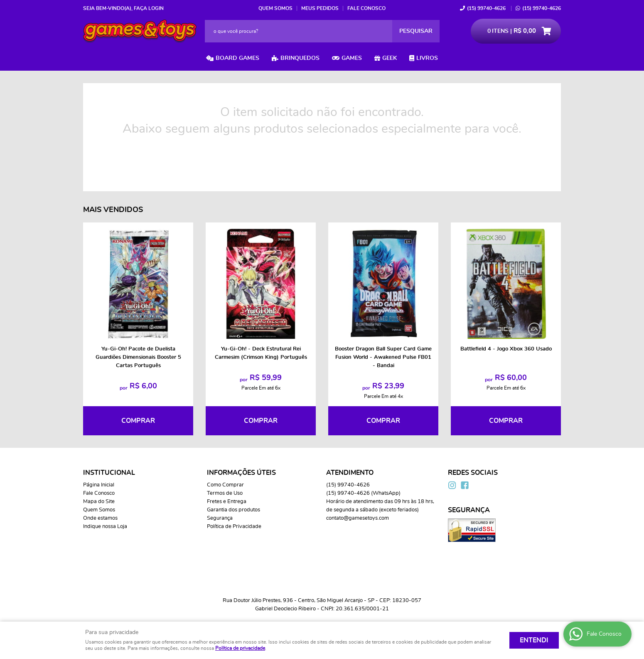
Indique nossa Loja (105, 527)
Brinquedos (300, 58)
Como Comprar (225, 485)
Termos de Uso (225, 493)
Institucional (109, 473)
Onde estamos (100, 518)
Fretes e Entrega (227, 502)
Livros (427, 58)
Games (352, 58)
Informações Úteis (241, 473)
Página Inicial (99, 485)
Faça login (149, 8)
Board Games (237, 58)
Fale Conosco (366, 8)
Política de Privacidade (234, 527)
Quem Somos (275, 8)
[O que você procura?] (416, 31)
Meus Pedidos (320, 8)
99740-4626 (486, 8)
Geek (390, 58)
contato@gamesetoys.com (358, 518)
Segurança (220, 518)
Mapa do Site (99, 502)
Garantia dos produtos (234, 510)
